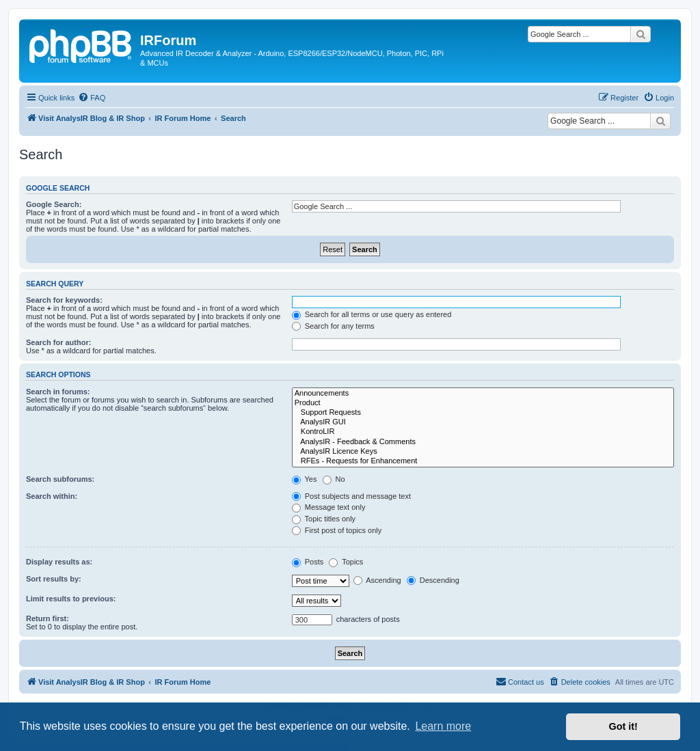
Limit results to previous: (71, 599)
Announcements (483, 394)
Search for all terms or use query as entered (372, 314)
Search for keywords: (64, 300)
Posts (308, 562)
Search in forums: (58, 392)
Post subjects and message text (351, 496)
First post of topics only (337, 530)
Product (483, 403)
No (334, 479)
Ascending (377, 580)
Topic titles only (324, 519)
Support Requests (483, 413)
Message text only (329, 507)
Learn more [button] (443, 726)
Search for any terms (333, 326)
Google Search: (54, 204)
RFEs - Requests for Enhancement (483, 461)
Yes (305, 479)
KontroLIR (483, 432)
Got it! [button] (623, 726)
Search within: (52, 496)
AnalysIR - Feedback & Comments (483, 442)
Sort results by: (54, 579)
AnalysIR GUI (483, 422)
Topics (346, 562)
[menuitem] (92, 98)
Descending (433, 580)
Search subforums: (60, 479)
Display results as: (59, 562)
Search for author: (58, 342)
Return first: (48, 618)
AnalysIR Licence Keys (483, 452)
